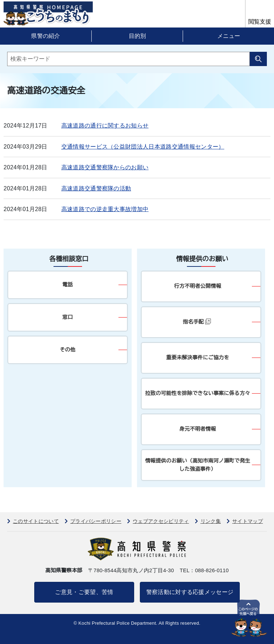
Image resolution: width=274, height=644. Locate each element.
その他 (67, 350)
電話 (68, 285)
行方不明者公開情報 (198, 286)
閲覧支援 (260, 22)
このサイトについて (36, 521)
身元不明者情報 (198, 429)
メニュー (229, 36)
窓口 (68, 317)
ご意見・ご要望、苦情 (84, 592)
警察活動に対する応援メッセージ (190, 592)
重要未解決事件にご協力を (198, 358)
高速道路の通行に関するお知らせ (105, 126)
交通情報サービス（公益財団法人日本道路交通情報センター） (143, 147)
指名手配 (197, 322)
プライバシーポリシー (96, 521)
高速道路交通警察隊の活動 (96, 188)
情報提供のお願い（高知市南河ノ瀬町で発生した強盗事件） (198, 465)
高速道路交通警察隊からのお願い (105, 167)
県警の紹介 (46, 36)
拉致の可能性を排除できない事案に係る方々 (198, 393)
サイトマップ (248, 521)
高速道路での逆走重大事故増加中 (105, 209)
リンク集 (211, 521)
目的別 (137, 36)
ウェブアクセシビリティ (161, 521)
